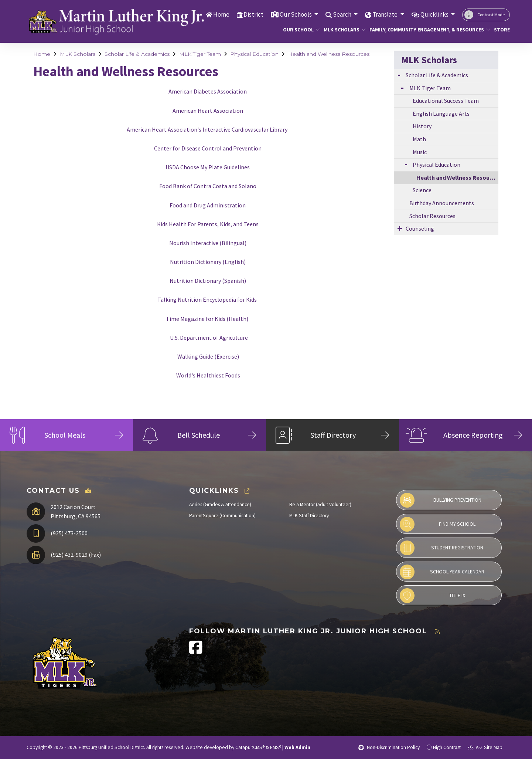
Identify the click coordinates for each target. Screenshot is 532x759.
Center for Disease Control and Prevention (208, 148)
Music (420, 152)
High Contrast (447, 747)
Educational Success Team (446, 101)
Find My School (438, 524)
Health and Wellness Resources (329, 54)
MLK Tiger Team (200, 54)
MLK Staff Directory (309, 516)
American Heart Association (208, 111)
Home (221, 14)
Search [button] (343, 14)
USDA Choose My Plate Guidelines (208, 167)
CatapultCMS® (250, 747)
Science (422, 190)
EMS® (276, 747)
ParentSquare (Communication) (222, 516)
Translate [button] (386, 14)
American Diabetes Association (208, 91)
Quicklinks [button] (435, 14)
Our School (299, 30)
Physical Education (254, 54)
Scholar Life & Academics (137, 54)
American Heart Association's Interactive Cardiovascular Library (207, 129)
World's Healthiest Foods (208, 375)
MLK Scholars (342, 30)
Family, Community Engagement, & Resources (424, 30)
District (253, 14)
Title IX (432, 596)
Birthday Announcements (442, 203)
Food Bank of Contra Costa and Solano (208, 186)
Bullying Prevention (441, 500)
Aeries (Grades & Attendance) (220, 504)
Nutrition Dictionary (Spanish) (208, 281)
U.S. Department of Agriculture (209, 338)
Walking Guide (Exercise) (208, 356)
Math (419, 139)
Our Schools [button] (296, 14)
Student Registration (441, 548)
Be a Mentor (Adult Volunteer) (320, 504)
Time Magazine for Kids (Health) (207, 319)
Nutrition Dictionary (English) (208, 262)
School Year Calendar (442, 572)
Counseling (420, 228)
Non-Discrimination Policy (389, 747)
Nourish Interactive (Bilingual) (208, 243)
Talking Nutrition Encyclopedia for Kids (207, 299)
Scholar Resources (432, 216)
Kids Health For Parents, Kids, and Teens (208, 224)
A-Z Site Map (485, 747)
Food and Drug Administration (208, 205)
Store (501, 30)
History (422, 126)
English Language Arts (441, 113)
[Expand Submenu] (399, 74)
